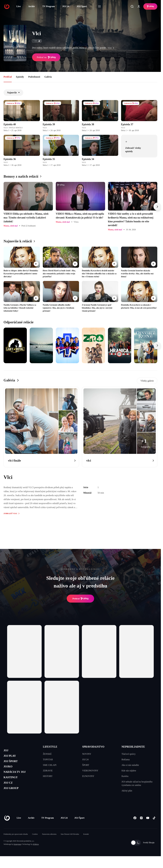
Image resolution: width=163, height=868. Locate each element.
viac (112, 48)
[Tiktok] (154, 827)
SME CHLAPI (50, 765)
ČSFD (37, 41)
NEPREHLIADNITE (133, 747)
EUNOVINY (88, 776)
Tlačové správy (128, 754)
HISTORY (48, 776)
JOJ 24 (66, 6)
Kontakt (86, 843)
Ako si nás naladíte (130, 765)
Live (19, 6)
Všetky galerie (147, 381)
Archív (32, 6)
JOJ (7, 751)
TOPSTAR (48, 759)
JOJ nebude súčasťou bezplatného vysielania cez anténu (137, 783)
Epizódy (20, 77)
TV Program (49, 6)
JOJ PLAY (12, 758)
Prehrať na (46, 57)
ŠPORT (86, 765)
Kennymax (17, 853)
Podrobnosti (34, 77)
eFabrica (36, 853)
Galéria (48, 77)
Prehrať (80, 599)
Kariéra (125, 776)
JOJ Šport (82, 6)
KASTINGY (13, 785)
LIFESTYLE (50, 747)
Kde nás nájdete (129, 771)
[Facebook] (135, 827)
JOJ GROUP (14, 798)
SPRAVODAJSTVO (93, 747)
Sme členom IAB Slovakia (70, 843)
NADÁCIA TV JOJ (18, 778)
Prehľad (8, 77)
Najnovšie (13, 93)
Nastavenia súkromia (49, 843)
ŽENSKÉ (47, 754)
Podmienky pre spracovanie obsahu (16, 843)
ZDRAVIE (48, 771)
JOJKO (9, 771)
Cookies (35, 843)
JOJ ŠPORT (13, 765)
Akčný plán (127, 791)
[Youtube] (148, 827)
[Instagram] (141, 827)
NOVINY (87, 754)
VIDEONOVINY (90, 771)
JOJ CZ (10, 792)
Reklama (126, 759)
